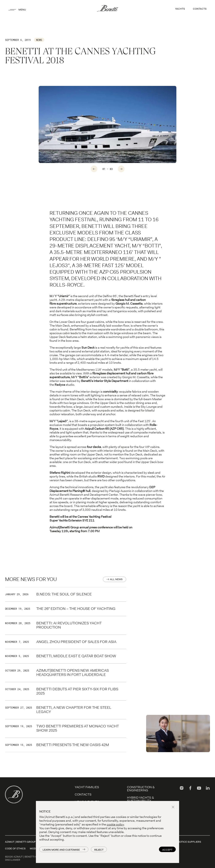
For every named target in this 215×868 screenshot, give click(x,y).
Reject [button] (99, 850)
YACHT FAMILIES (87, 787)
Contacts (83, 794)
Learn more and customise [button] (61, 850)
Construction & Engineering (141, 789)
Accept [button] (167, 850)
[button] (174, 807)
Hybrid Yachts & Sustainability (140, 799)
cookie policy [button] (115, 824)
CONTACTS (200, 9)
